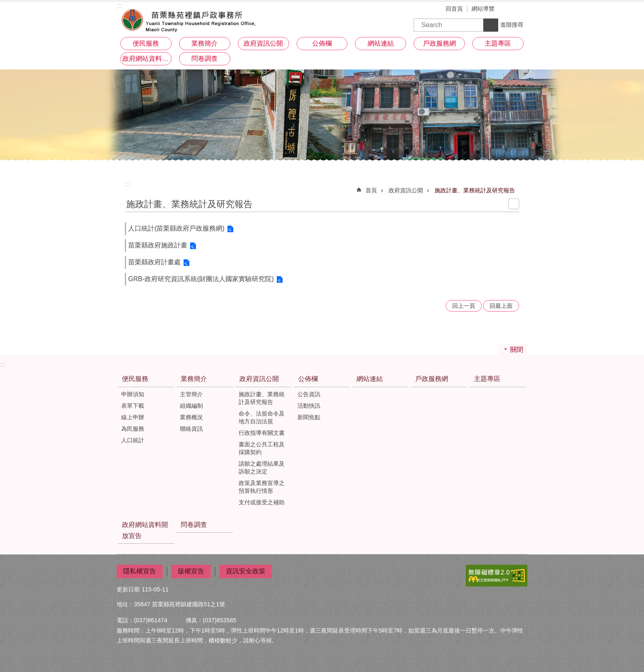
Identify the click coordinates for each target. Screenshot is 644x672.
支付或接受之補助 (262, 502)
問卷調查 (205, 59)
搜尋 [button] (491, 25)
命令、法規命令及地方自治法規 (262, 417)
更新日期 (128, 589)
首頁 (371, 190)
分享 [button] (521, 9)
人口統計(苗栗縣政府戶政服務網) (176, 228)
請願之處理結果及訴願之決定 (262, 468)
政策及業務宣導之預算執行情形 (262, 487)
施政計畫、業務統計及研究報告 (475, 190)
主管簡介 (191, 394)
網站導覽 (483, 9)
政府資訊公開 (406, 190)
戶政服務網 (439, 43)
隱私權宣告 (140, 571)
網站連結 (381, 43)
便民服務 (135, 379)
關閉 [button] (517, 350)
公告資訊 (309, 394)
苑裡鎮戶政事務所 (189, 18)
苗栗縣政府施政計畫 (158, 245)
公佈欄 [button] (322, 43)
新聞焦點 (309, 417)
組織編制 (191, 406)
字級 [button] (509, 9)
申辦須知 (133, 394)
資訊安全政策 (246, 571)
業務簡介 (194, 379)
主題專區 (498, 43)
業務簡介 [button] (205, 43)
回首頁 (454, 9)
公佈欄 (308, 379)
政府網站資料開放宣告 (147, 59)
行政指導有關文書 (262, 433)
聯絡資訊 (191, 429)
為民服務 (133, 429)
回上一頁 (464, 306)
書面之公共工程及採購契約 (262, 448)
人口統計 (133, 440)
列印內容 (514, 204)
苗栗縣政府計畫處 (154, 262)
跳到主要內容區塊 (4, 4)
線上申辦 (133, 417)
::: (128, 184)
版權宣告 (191, 571)
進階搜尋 (512, 25)
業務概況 (191, 417)
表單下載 (133, 406)
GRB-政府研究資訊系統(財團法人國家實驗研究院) (201, 279)
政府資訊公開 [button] (263, 43)
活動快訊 (309, 406)
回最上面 (501, 306)
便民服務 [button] (146, 43)
